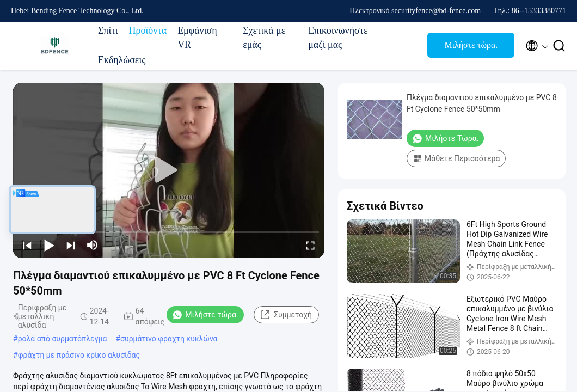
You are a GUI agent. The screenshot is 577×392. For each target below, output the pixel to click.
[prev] (27, 245)
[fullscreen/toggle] (310, 245)
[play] (169, 170)
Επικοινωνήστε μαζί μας (335, 38)
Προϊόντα (148, 30)
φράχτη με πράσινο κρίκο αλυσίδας (79, 355)
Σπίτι (108, 30)
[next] (71, 245)
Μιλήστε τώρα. (471, 45)
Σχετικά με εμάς (264, 38)
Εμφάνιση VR (197, 38)
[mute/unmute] (93, 245)
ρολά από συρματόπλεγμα (63, 339)
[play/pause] (49, 245)
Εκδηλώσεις (122, 60)
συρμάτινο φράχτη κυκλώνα (169, 339)
